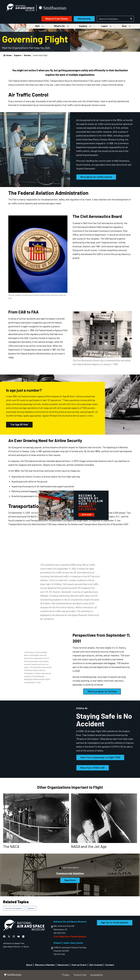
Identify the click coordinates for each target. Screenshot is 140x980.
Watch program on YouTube (102, 691)
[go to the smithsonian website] (53, 8)
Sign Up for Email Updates (115, 923)
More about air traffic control (96, 177)
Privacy (66, 975)
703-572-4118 (59, 954)
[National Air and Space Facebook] (4, 936)
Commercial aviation (14, 908)
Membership (84, 19)
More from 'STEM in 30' (93, 768)
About (29, 965)
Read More (70, 880)
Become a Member (45, 965)
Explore (83, 26)
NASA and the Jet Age (89, 846)
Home (9, 55)
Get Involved (96, 965)
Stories (27, 55)
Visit (37, 26)
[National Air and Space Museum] (20, 8)
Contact (110, 965)
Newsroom (63, 965)
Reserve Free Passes (57, 19)
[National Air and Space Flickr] (23, 936)
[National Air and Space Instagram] (14, 936)
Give (124, 26)
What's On (59, 26)
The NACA (11, 846)
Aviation (31, 908)
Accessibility (97, 975)
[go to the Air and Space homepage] (24, 926)
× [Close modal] (38, 492)
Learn (104, 26)
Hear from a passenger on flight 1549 (100, 757)
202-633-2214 (60, 933)
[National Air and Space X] (9, 936)
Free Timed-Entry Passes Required (70, 936)
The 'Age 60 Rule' (19, 425)
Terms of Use (80, 975)
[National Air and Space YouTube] (19, 936)
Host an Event (79, 965)
